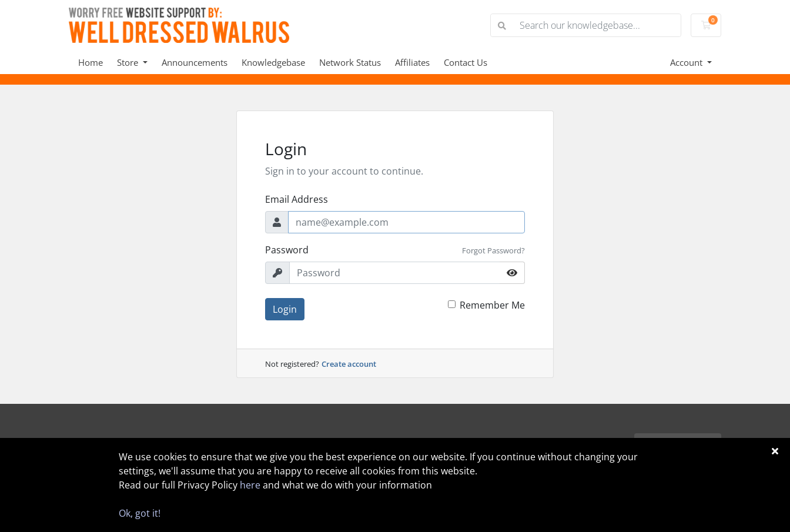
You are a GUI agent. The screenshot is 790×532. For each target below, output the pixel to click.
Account (687, 62)
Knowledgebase (273, 62)
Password (287, 250)
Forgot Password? (493, 250)
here (250, 485)
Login (285, 309)
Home (91, 62)
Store (129, 62)
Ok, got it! (140, 513)
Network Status (350, 62)
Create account (349, 364)
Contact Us (466, 62)
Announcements (195, 62)
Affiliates (412, 62)
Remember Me (492, 305)
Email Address (297, 199)
